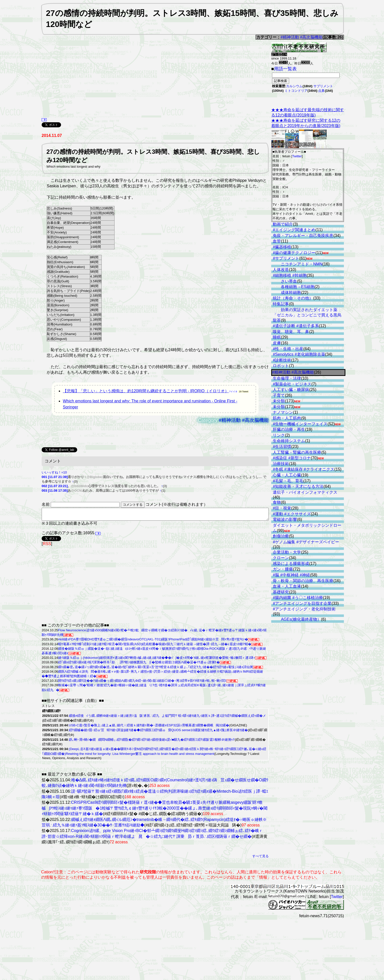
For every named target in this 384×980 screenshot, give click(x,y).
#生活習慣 (282, 447)
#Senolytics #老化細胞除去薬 (299, 354)
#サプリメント (286, 258)
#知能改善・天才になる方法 (298, 486)
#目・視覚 (282, 508)
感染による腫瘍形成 (291, 564)
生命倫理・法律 (287, 378)
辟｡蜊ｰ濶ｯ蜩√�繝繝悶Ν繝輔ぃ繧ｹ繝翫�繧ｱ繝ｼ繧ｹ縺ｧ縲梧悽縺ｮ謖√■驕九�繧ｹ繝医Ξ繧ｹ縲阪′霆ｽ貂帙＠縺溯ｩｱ (152, 742)
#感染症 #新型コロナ (292, 458)
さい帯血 (289, 281)
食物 (277, 502)
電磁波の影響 (285, 519)
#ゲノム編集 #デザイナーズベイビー (306, 542)
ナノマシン (283, 412)
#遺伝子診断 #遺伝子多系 (296, 326)
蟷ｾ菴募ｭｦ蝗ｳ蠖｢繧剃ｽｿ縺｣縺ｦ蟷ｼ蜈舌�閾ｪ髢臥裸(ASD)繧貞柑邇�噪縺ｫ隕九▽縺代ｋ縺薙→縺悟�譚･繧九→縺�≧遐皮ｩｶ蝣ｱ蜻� (155, 646)
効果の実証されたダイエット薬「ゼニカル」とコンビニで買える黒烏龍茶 (307, 315)
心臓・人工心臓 (287, 475)
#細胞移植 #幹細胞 (290, 275)
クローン (281, 558)
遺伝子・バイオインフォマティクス (305, 492)
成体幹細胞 (291, 293)
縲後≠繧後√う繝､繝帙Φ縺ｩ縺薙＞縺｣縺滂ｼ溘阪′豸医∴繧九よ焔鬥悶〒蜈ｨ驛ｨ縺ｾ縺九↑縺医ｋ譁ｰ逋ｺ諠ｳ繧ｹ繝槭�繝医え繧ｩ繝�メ (168, 718)
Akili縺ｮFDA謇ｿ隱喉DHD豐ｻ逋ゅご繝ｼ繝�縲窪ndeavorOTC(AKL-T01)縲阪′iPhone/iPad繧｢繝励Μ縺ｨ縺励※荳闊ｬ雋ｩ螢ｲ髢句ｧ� (153, 642)
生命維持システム (289, 441)
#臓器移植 (282, 247)
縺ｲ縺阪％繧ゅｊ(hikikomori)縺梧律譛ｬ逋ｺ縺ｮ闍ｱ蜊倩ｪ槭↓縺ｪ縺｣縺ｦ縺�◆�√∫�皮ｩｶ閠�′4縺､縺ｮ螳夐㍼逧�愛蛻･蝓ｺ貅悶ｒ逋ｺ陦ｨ (157, 660)
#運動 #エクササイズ (292, 514)
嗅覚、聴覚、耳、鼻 (291, 332)
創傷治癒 (281, 536)
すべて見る (260, 858)
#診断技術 (282, 360)
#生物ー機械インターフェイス (300, 424)
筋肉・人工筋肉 (287, 418)
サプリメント (323, 86)
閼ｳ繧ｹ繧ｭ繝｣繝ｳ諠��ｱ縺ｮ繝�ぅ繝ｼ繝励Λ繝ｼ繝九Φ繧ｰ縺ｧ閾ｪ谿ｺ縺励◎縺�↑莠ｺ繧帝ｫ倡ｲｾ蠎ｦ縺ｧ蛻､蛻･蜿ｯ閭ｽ (142, 683)
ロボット (281, 366)
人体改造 (281, 270)
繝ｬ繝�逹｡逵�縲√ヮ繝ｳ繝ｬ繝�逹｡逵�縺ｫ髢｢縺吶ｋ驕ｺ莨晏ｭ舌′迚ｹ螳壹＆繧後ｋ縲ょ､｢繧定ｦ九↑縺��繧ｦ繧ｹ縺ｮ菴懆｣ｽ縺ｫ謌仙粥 (156, 669)
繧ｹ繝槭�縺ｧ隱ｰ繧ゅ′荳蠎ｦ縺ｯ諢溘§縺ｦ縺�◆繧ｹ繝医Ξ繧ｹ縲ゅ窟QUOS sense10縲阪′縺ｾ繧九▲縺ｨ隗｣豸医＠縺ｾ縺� (158, 732)
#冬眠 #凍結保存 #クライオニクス (304, 469)
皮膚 (277, 343)
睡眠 (277, 337)
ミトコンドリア (296, 91)
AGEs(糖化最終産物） (301, 619)
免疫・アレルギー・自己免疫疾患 (303, 236)
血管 (277, 241)
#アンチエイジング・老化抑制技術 (304, 609)
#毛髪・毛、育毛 (288, 481)
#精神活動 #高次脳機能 (301, 37)
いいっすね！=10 (54, 472)
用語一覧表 (285, 69)
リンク (279, 435)
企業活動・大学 (287, 552)
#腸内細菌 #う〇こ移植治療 (298, 598)
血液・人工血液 (287, 586)
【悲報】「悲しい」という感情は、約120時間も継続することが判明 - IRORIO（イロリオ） (146, 391)
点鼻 (321, 91)
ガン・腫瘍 (283, 569)
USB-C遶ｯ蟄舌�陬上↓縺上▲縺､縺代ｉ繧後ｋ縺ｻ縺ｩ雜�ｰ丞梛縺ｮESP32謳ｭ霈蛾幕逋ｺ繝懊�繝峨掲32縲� (149, 727)
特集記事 (281, 304)
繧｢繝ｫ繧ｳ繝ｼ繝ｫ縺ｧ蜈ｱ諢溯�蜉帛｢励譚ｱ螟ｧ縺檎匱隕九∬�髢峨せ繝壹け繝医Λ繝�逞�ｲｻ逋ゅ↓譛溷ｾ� (139, 664)
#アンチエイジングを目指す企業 (302, 603)
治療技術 (281, 464)
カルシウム (294, 86)
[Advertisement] (137, 83)
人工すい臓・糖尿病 (291, 390)
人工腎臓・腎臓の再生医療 (297, 452)
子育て (279, 395)
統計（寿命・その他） (293, 298)
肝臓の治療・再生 (289, 429)
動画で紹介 (283, 224)
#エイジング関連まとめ (294, 230)
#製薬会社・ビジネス (292, 384)
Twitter (297, 156)
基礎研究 (281, 592)
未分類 (279, 401)
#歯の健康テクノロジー (294, 253)
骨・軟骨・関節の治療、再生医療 (303, 581)
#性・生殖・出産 (288, 349)
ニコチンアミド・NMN (301, 264)
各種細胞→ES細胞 (298, 287)
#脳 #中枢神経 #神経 (291, 575)
